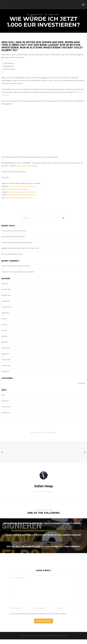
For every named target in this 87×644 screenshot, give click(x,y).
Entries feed (5, 401)
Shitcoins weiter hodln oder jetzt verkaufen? (22, 272)
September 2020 (6, 307)
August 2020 (5, 313)
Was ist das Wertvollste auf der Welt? (12, 254)
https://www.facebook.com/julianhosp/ (22, 186)
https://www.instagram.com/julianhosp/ (23, 192)
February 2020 (6, 348)
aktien (34, 433)
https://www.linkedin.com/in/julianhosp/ (22, 195)
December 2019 (6, 360)
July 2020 (4, 319)
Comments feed (6, 407)
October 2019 (5, 371)
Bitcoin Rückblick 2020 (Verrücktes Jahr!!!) (13, 237)
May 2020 (4, 330)
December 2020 (6, 289)
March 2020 (5, 342)
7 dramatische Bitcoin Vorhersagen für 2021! (14, 231)
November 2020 (6, 295)
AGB (64, 640)
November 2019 (6, 366)
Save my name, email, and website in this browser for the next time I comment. (39, 618)
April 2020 (4, 336)
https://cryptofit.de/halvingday (27, 166)
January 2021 (5, 284)
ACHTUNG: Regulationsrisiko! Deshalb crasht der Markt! (17, 242)
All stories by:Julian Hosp (44, 492)
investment (52, 433)
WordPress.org (6, 412)
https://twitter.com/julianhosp (18, 189)
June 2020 (4, 325)
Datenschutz (57, 640)
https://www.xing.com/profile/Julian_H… (19, 198)
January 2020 (5, 354)
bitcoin (42, 433)
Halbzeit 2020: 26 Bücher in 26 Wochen (19, 266)
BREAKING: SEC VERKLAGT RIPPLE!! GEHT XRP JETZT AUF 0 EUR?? (20, 248)
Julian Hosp (37, 15)
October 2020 (6, 301)
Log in (3, 395)
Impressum (47, 640)
